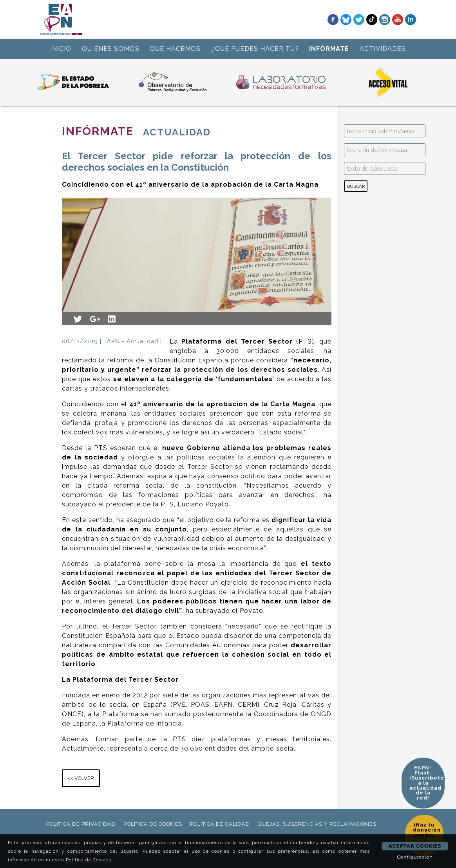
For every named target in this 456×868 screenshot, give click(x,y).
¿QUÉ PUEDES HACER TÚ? (255, 49)
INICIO (61, 49)
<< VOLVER (81, 778)
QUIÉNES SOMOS (111, 49)
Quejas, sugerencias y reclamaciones (317, 824)
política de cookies (153, 824)
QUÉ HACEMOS (175, 49)
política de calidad (220, 824)
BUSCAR (356, 186)
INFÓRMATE (329, 49)
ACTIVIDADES (383, 49)
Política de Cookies (89, 860)
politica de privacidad (81, 824)
